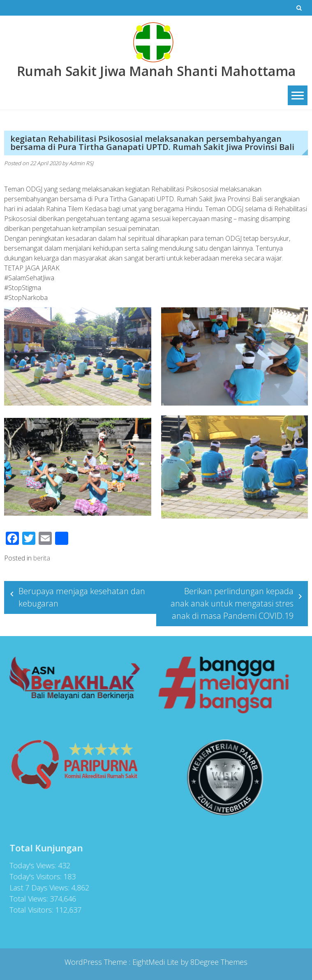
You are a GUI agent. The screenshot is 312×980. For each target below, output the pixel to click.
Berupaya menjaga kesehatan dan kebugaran (82, 597)
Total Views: (26, 899)
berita (42, 558)
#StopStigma (23, 288)
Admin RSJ (81, 163)
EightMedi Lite (156, 962)
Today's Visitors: (33, 876)
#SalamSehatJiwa (29, 278)
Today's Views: (30, 865)
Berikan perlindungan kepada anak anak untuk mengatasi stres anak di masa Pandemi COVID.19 (232, 603)
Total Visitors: (29, 910)
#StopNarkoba (26, 297)
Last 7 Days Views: (37, 888)
